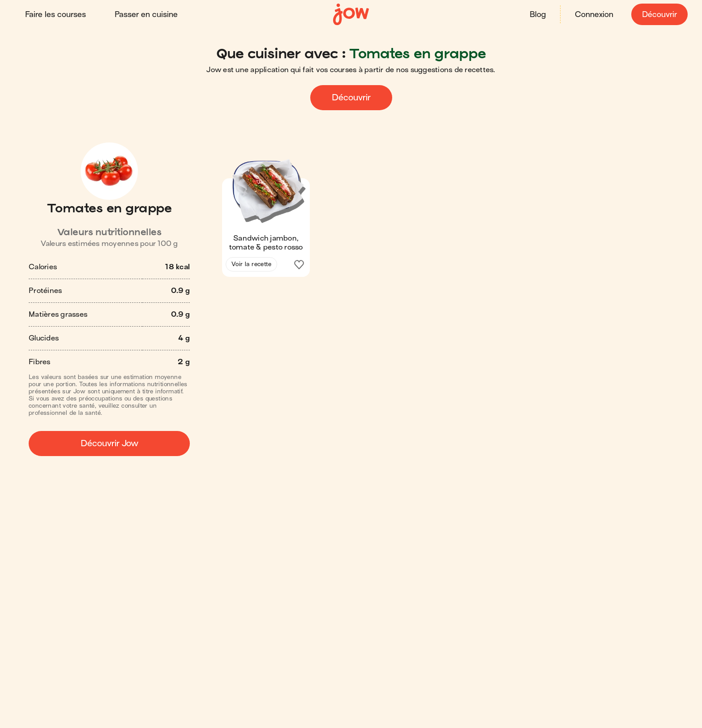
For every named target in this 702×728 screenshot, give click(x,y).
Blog (538, 15)
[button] (266, 218)
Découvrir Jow (109, 443)
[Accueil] (351, 15)
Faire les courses (56, 15)
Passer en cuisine (146, 15)
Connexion (594, 15)
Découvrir (659, 15)
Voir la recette (251, 264)
